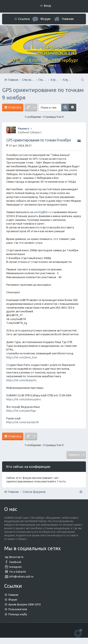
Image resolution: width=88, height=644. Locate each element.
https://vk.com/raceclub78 (22, 422)
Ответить (15, 107)
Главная (68, 19)
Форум (13, 599)
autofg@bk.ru (42, 212)
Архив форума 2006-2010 (24, 604)
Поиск (65, 107)
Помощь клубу (18, 614)
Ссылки (24, 19)
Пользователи (18, 609)
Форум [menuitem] (45, 19)
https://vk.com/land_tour (22, 357)
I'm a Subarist (18, 572)
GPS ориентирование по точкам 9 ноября (38, 140)
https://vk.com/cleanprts (21, 380)
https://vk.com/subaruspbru (24, 399)
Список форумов (34, 492)
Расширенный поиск (73, 107)
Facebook (15, 562)
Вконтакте (16, 557)
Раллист (24, 128)
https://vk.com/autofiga (21, 411)
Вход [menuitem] (47, 6)
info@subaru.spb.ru (21, 576)
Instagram (16, 567)
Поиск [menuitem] (82, 80)
